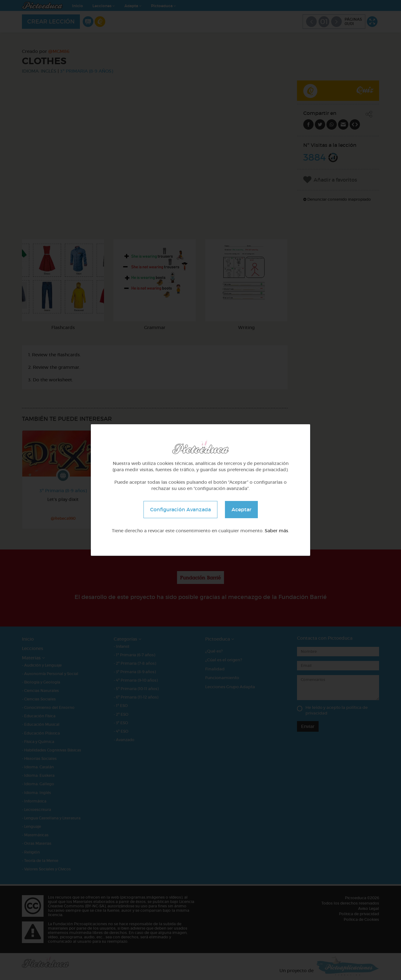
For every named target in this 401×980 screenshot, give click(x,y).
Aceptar (241, 509)
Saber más (276, 531)
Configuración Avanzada (180, 509)
